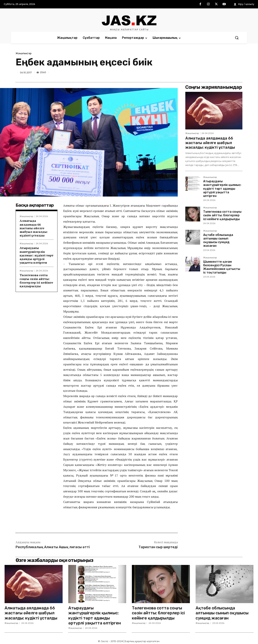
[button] (237, 38)
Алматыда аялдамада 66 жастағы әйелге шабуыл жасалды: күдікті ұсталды (34, 228)
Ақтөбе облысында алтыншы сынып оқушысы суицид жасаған (218, 240)
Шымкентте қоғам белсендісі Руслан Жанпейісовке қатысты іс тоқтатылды (222, 267)
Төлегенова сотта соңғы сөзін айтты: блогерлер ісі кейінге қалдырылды (36, 281)
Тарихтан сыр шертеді (158, 547)
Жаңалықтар (24, 53)
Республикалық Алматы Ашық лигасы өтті (53, 547)
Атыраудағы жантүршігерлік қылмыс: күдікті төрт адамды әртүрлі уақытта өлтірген (37, 255)
